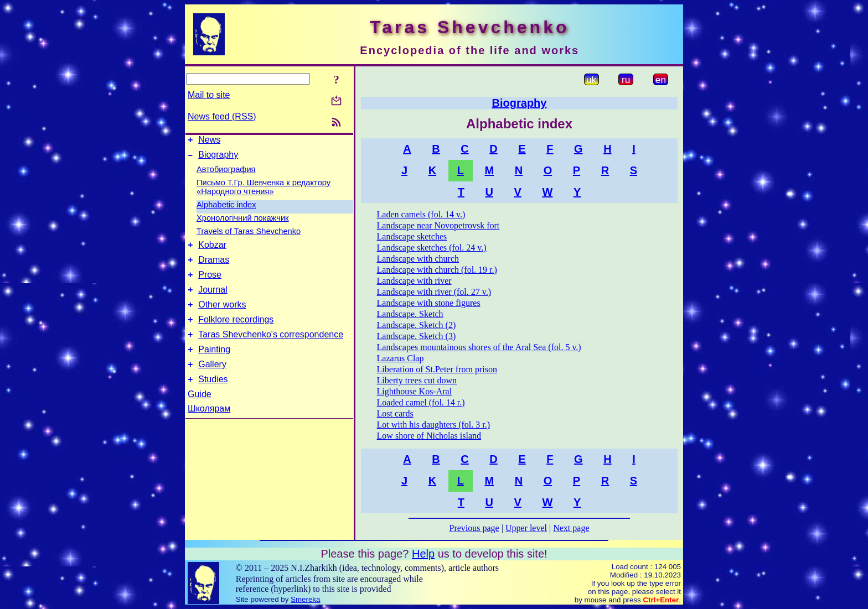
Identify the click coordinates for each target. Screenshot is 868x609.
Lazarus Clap (401, 358)
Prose (210, 283)
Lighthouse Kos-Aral (415, 391)
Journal (213, 300)
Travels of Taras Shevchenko (249, 235)
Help (423, 554)
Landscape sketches (412, 236)
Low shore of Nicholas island (429, 436)
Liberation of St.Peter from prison (437, 369)
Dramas (214, 266)
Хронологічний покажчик (243, 221)
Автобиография (226, 173)
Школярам (209, 428)
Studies (213, 399)
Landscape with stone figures (429, 303)
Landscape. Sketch (410, 314)
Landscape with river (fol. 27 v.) (434, 292)
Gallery (212, 382)
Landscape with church (418, 259)
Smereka (305, 599)
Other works (222, 316)
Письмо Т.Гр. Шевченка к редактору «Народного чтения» (263, 190)
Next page (571, 528)
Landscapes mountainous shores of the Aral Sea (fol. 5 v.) (479, 347)
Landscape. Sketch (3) (417, 336)
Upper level (526, 528)
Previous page (474, 528)
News (209, 141)
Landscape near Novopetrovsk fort (438, 225)
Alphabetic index (226, 208)
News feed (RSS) (222, 116)
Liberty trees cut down (417, 380)
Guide (200, 414)
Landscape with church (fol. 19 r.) (437, 270)
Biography (218, 158)
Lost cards (395, 413)
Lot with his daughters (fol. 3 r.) (433, 425)
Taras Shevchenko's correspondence (271, 349)
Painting (214, 366)
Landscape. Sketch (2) (417, 325)
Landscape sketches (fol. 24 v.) (432, 248)
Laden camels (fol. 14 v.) (421, 214)
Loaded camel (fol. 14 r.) (421, 402)
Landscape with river (414, 281)
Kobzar (212, 250)
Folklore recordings (236, 333)
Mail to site (209, 95)
